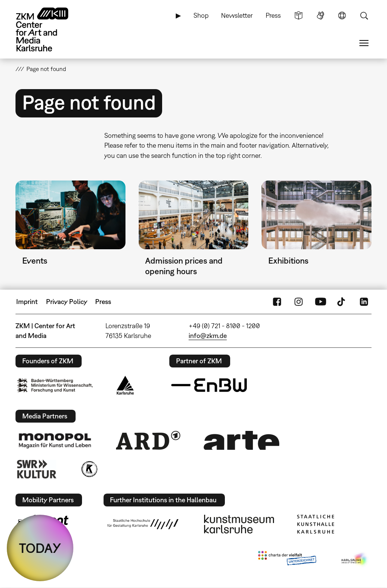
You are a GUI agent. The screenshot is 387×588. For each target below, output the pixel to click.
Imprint (27, 302)
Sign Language (320, 15)
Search (364, 15)
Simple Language (299, 15)
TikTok (342, 302)
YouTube (320, 302)
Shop (201, 15)
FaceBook (277, 302)
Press (273, 15)
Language (342, 15)
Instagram (299, 302)
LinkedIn (364, 302)
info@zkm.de (208, 336)
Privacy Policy (67, 302)
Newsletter (237, 15)
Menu (364, 43)
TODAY (40, 548)
